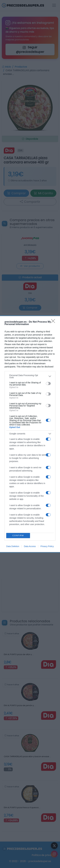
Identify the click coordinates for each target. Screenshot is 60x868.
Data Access (30, 546)
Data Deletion (13, 546)
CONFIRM (18, 535)
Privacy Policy (47, 546)
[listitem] (30, 376)
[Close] (54, 322)
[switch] (48, 383)
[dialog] (30, 434)
